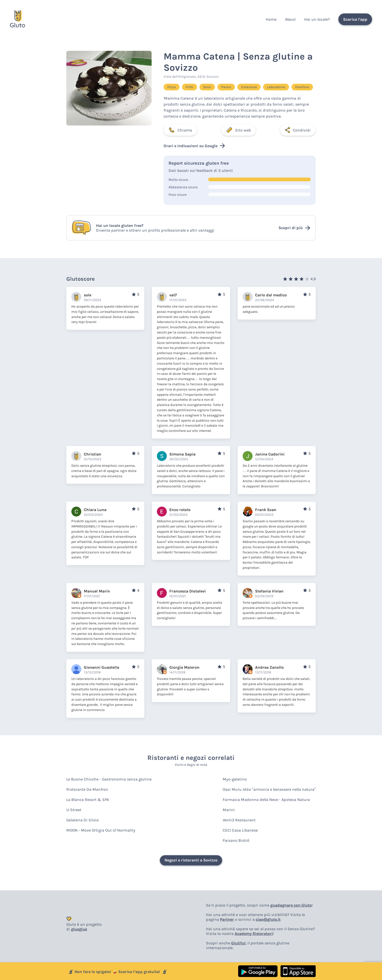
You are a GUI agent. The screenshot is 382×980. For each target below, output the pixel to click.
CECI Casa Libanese (240, 830)
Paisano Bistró (236, 840)
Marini (229, 810)
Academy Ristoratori (254, 934)
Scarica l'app (355, 19)
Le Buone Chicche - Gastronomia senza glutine (109, 779)
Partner (227, 919)
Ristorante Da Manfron (87, 789)
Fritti (190, 87)
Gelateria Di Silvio (83, 820)
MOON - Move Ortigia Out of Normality (101, 830)
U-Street (74, 810)
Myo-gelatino (235, 779)
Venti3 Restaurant (239, 820)
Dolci (207, 87)
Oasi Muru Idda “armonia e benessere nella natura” (269, 789)
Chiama (180, 130)
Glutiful (238, 943)
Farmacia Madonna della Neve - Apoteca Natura (266, 800)
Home (271, 19)
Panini (226, 87)
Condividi (298, 130)
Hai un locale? (317, 19)
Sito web (239, 130)
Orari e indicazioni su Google (194, 146)
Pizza (172, 87)
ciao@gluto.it (268, 919)
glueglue (79, 929)
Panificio (302, 87)
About (290, 19)
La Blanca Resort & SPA (88, 800)
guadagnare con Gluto (291, 905)
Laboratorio (276, 87)
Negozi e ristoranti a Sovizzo (191, 860)
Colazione (249, 87)
